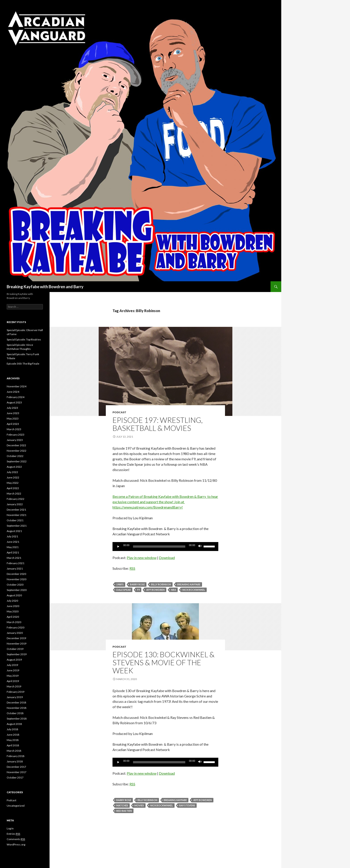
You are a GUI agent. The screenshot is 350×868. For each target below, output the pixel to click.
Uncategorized (16, 806)
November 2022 (17, 451)
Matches (122, 805)
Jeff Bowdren (155, 590)
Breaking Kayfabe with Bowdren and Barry (45, 287)
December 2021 (16, 510)
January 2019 (15, 697)
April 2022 (13, 488)
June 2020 (13, 606)
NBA (174, 590)
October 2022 (15, 456)
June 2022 (13, 477)
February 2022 (16, 499)
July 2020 (12, 601)
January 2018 (15, 761)
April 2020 (13, 617)
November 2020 (17, 579)
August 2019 (14, 660)
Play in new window (142, 558)
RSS (132, 568)
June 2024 (13, 392)
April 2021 (13, 552)
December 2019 (16, 638)
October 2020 (15, 585)
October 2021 (15, 520)
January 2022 (15, 504)
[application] (165, 547)
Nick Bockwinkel (194, 590)
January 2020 (15, 633)
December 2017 (16, 767)
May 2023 (13, 418)
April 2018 (13, 745)
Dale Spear (124, 590)
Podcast (119, 412)
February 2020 (16, 627)
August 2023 (14, 402)
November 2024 (17, 386)
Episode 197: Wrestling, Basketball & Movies (158, 424)
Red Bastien (124, 811)
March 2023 (14, 429)
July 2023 (12, 408)
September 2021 (17, 526)
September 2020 (17, 590)
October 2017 (15, 777)
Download (167, 558)
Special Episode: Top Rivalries (24, 339)
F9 (138, 590)
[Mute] (200, 547)
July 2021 (12, 536)
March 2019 (14, 686)
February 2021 (16, 563)
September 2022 (17, 461)
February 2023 (16, 435)
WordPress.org (16, 844)
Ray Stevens (187, 805)
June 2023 (13, 413)
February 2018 (16, 756)
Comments (16, 839)
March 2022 (14, 493)
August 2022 (14, 467)
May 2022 (13, 483)
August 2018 (14, 724)
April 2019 (13, 681)
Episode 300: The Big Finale (23, 364)
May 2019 (13, 676)
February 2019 (16, 692)
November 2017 (17, 772)
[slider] (159, 547)
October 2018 (15, 713)
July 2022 (12, 472)
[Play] (118, 547)
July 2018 (12, 729)
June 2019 (13, 670)
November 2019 (17, 644)
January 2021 (15, 569)
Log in (10, 828)
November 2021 (17, 515)
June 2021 (13, 542)
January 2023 (15, 440)
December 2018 (16, 702)
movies (139, 805)
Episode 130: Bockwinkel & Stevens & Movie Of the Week (164, 662)
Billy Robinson (161, 584)
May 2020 (13, 611)
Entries (13, 834)
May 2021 (13, 547)
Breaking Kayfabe (189, 584)
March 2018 (14, 751)
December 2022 (16, 445)
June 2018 (13, 735)
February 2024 (16, 397)
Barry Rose (137, 584)
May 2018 (13, 740)
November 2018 (17, 708)
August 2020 (14, 595)
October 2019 (15, 649)
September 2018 (17, 719)
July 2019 (12, 665)
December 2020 (16, 574)
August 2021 (14, 531)
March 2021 (14, 558)
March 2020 (14, 622)
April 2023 (13, 424)
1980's (120, 584)
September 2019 (17, 654)
